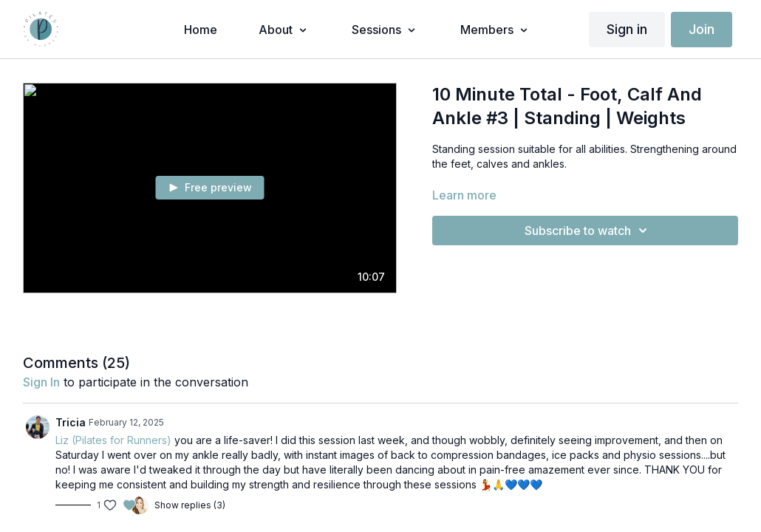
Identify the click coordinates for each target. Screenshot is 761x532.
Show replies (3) (190, 505)
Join (702, 29)
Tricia (71, 422)
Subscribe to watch (588, 231)
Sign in (627, 29)
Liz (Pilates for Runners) (113, 440)
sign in (41, 382)
